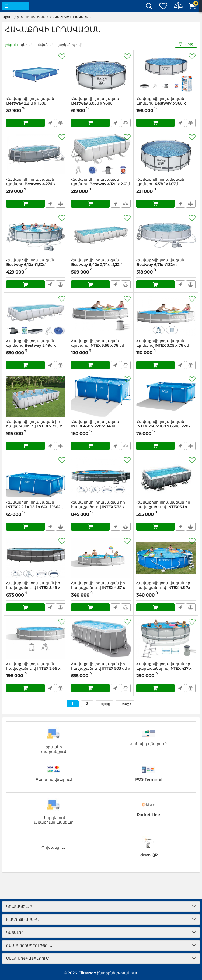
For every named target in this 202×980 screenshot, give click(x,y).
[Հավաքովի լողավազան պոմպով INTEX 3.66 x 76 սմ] (101, 316)
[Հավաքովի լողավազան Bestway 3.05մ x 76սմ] (101, 73)
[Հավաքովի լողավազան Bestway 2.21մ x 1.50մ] (36, 73)
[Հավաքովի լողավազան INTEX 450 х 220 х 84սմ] (101, 396)
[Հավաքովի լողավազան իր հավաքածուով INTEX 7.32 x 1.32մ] (101, 477)
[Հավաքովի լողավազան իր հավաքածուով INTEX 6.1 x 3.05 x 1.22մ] (166, 477)
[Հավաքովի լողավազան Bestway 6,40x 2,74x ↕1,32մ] (101, 235)
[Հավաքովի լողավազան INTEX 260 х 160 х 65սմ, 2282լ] (166, 396)
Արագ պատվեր (50, 123)
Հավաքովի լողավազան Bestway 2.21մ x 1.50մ (30, 101)
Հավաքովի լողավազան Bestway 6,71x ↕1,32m (160, 262)
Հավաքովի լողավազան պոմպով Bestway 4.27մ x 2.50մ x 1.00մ (31, 184)
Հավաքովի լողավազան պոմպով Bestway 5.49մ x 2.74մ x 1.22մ (31, 346)
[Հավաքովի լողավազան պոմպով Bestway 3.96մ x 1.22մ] (166, 73)
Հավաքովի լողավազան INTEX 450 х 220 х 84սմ (101, 426)
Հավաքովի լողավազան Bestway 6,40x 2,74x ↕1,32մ (96, 262)
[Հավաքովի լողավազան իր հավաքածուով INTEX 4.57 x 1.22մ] (101, 558)
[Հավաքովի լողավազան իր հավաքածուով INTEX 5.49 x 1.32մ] (36, 558)
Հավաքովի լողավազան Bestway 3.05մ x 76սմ (95, 101)
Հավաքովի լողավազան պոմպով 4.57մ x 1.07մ (166, 184)
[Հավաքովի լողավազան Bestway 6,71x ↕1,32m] (166, 235)
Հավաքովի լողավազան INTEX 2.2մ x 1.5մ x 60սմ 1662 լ (36, 507)
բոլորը (104, 704)
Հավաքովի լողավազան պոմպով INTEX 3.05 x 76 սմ (166, 346)
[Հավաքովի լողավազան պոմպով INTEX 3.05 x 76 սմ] (166, 316)
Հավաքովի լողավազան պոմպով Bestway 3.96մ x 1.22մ (161, 103)
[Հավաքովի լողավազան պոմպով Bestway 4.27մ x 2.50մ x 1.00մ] (36, 154)
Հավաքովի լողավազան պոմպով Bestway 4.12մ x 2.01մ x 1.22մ (100, 184)
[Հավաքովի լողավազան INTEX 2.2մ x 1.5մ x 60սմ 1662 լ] (36, 477)
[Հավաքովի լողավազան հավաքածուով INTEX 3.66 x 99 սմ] (36, 639)
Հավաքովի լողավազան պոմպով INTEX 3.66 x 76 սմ (101, 346)
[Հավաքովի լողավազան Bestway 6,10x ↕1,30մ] (36, 235)
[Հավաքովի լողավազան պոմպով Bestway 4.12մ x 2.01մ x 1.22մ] (101, 154)
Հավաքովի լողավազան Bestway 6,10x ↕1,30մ (30, 262)
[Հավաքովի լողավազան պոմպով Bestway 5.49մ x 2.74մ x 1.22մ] (36, 316)
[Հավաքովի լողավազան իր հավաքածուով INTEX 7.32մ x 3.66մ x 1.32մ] (36, 396)
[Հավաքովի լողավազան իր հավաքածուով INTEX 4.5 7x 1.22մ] (166, 558)
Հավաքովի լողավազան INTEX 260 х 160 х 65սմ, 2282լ (166, 426)
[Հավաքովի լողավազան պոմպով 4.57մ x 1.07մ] (166, 154)
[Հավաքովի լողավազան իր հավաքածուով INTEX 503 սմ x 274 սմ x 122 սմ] (101, 639)
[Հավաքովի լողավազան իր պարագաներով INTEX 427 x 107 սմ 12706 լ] (166, 639)
